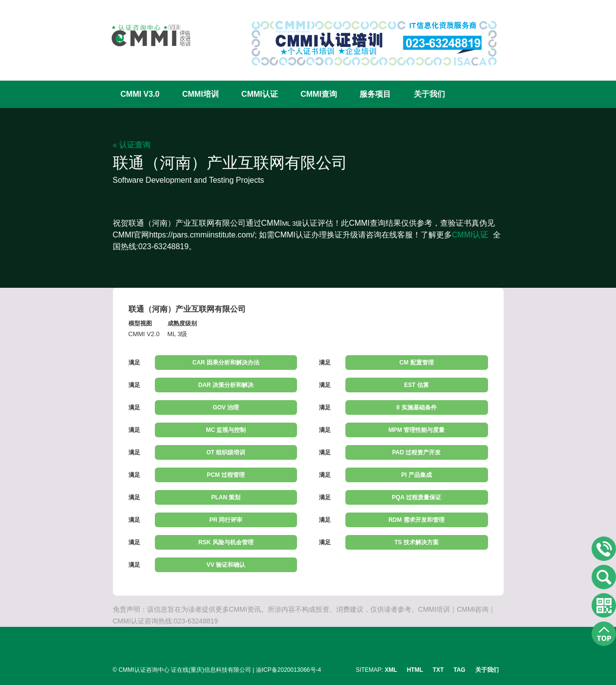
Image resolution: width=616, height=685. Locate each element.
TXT (438, 670)
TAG (459, 670)
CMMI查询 (319, 94)
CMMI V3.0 (140, 94)
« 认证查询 (132, 145)
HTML (415, 670)
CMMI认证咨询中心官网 (145, 35)
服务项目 (375, 94)
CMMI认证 (260, 94)
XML (391, 670)
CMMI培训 (201, 94)
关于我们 (429, 94)
